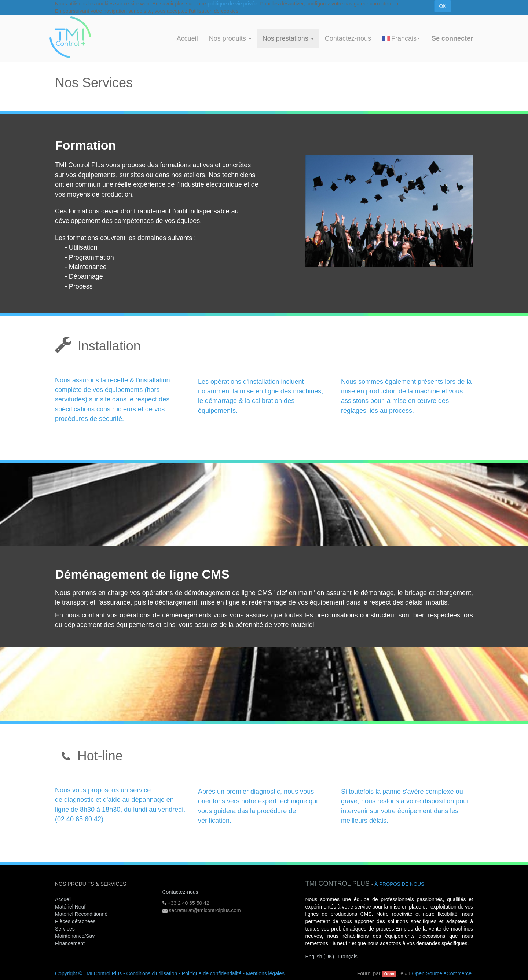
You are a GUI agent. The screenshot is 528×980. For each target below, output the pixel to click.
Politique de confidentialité (212, 973)
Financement (70, 943)
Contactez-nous (180, 892)
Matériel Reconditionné (81, 914)
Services (66, 929)
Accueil (63, 899)
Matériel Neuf (70, 907)
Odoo (389, 974)
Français (401, 38)
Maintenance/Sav (75, 936)
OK (443, 6)
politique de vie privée (232, 4)
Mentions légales (265, 973)
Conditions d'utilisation (152, 973)
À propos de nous (399, 884)
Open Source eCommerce (442, 973)
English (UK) (320, 957)
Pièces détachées (75, 921)
